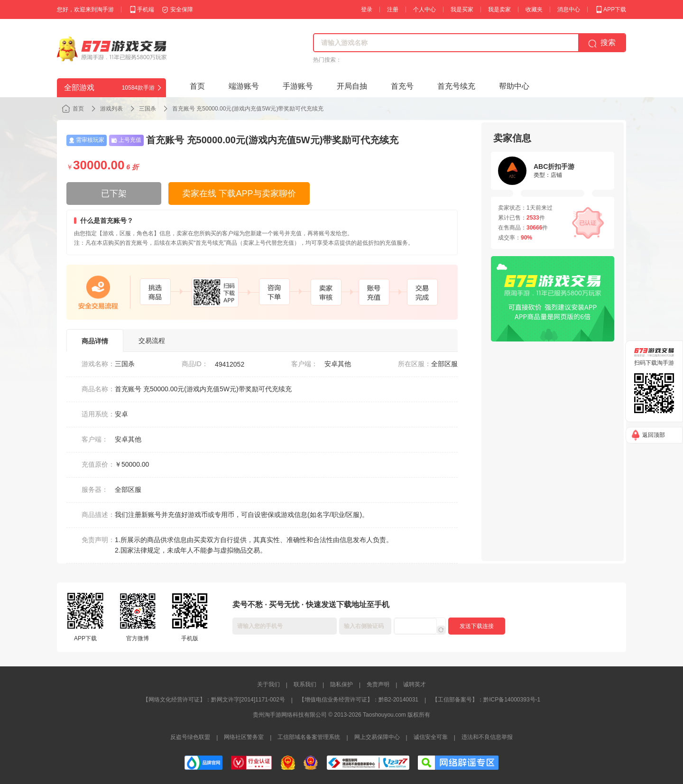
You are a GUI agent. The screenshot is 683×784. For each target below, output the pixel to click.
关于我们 (268, 684)
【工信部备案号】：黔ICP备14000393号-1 (486, 700)
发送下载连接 (477, 626)
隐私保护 (341, 684)
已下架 (114, 194)
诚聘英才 (415, 684)
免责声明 (378, 684)
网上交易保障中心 (377, 737)
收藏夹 (534, 9)
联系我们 (305, 684)
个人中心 (425, 9)
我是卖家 (499, 9)
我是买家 (462, 9)
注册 (393, 9)
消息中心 (569, 9)
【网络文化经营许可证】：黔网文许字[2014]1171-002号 (214, 700)
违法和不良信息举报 (487, 737)
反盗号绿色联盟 (190, 737)
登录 (367, 9)
